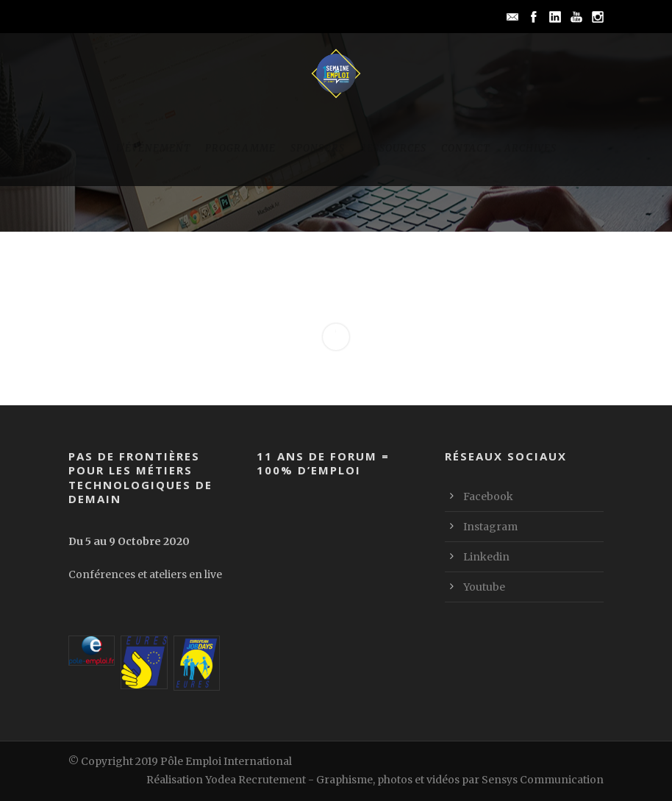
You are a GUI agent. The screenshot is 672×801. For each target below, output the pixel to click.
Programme (240, 148)
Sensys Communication (543, 780)
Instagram (490, 527)
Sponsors (318, 148)
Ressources (393, 148)
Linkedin (486, 557)
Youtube (484, 587)
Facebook (488, 496)
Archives (530, 148)
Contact (465, 148)
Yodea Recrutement (255, 780)
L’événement (153, 148)
